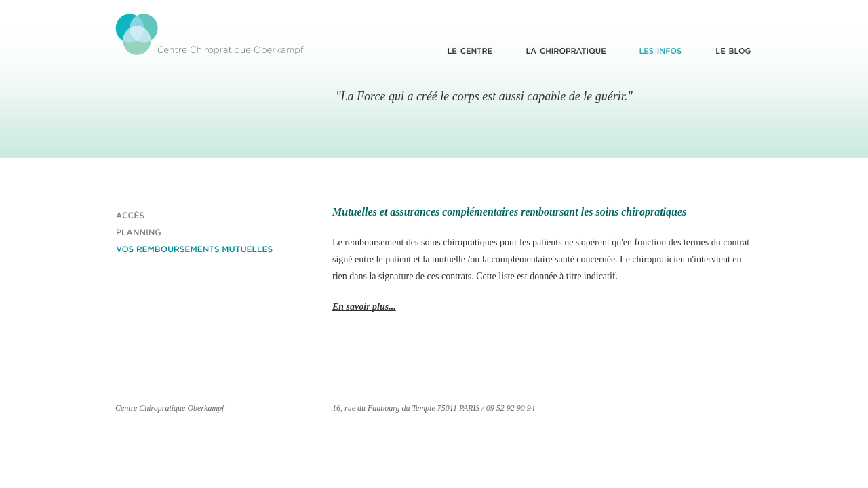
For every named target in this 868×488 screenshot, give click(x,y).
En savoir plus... (364, 307)
